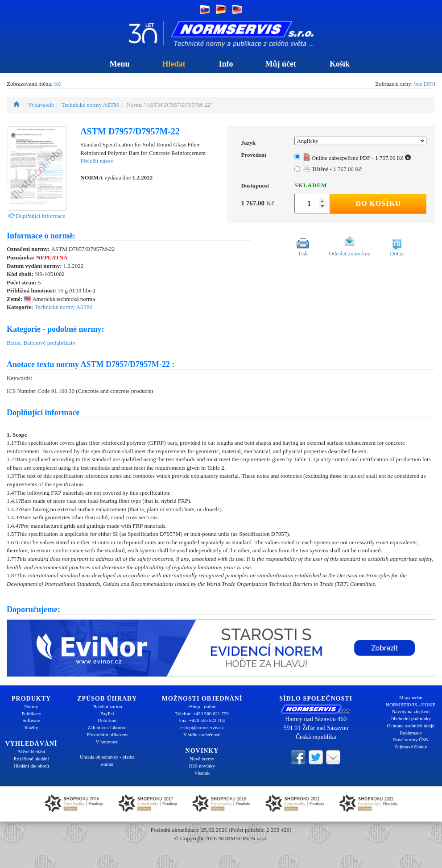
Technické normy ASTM (90, 105)
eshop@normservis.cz (202, 727)
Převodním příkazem (107, 734)
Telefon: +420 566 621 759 (202, 714)
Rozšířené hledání (31, 759)
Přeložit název (97, 161)
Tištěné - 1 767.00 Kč (333, 169)
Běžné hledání (31, 751)
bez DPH (425, 84)
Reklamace (411, 733)
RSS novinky (202, 766)
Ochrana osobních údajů (411, 726)
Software (31, 720)
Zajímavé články (411, 747)
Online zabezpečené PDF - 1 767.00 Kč (357, 158)
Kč (57, 84)
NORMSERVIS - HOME (411, 705)
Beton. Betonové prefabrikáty (41, 343)
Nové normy (202, 759)
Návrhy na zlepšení (411, 711)
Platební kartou (107, 706)
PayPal (107, 714)
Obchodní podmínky (411, 718)
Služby (31, 727)
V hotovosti (107, 742)
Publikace (31, 714)
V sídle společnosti (202, 734)
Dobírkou (107, 720)
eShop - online (202, 706)
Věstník (202, 773)
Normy (31, 706)
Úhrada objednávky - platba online (107, 760)
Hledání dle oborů (31, 766)
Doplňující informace (37, 216)
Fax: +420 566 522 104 (202, 720)
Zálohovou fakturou (107, 727)
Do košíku (378, 203)
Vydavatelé (41, 105)
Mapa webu (411, 697)
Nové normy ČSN (411, 739)
